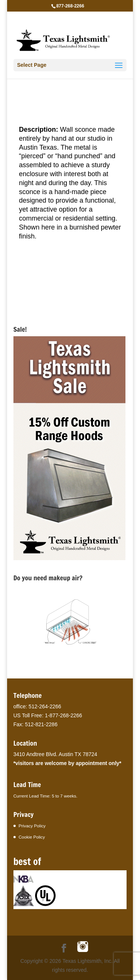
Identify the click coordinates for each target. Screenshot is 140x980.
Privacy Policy (32, 826)
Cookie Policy (32, 837)
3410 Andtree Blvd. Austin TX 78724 (55, 754)
